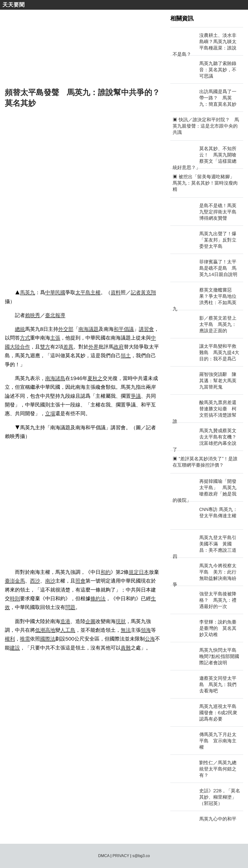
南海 (84, 329)
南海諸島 (55, 378)
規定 (134, 572)
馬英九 (27, 292)
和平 (119, 329)
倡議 (129, 329)
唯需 (25, 639)
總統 (20, 329)
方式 (25, 338)
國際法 (48, 639)
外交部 (66, 329)
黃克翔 (148, 292)
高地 (50, 630)
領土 (126, 356)
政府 (119, 347)
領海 (146, 630)
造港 (65, 621)
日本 (144, 572)
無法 (126, 630)
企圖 (91, 621)
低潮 (40, 630)
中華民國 (55, 292)
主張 (55, 338)
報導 (60, 315)
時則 (15, 599)
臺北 (50, 315)
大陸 (15, 347)
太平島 (83, 292)
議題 (93, 329)
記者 (136, 292)
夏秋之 (95, 378)
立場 (50, 414)
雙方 (45, 347)
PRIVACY (121, 856)
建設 (15, 648)
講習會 (146, 329)
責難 (126, 648)
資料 (116, 292)
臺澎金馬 (15, 581)
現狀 (121, 621)
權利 (10, 639)
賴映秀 (32, 315)
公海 (150, 639)
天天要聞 (14, 5)
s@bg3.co (141, 856)
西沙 (35, 581)
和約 (106, 572)
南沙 (50, 581)
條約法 (98, 599)
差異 (68, 347)
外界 (93, 347)
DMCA (104, 856)
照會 (80, 581)
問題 (70, 607)
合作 (25, 347)
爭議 (136, 396)
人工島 (68, 630)
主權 (96, 292)
